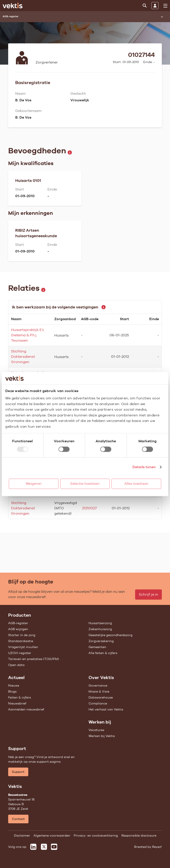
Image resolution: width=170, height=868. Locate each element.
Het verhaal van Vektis (106, 709)
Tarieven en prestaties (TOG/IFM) (34, 659)
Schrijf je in (148, 594)
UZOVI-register (20, 653)
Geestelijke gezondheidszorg (110, 635)
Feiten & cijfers (20, 697)
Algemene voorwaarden (52, 835)
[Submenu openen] (162, 17)
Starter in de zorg (22, 635)
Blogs (12, 691)
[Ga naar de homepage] (13, 6)
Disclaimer (22, 835)
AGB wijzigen (18, 629)
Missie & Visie (99, 691)
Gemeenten (97, 647)
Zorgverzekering (101, 641)
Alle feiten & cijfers (103, 653)
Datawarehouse (101, 697)
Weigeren (34, 484)
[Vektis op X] (44, 847)
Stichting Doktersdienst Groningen (23, 357)
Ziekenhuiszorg (100, 629)
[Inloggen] (155, 6)
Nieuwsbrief (17, 703)
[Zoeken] (145, 6)
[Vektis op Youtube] (54, 847)
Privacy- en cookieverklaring (96, 835)
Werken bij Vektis (102, 736)
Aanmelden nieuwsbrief (26, 709)
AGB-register (18, 623)
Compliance (98, 703)
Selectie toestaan (85, 484)
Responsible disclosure (139, 835)
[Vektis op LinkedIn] (33, 847)
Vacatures (96, 730)
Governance (98, 685)
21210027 (89, 508)
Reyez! (157, 847)
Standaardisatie (21, 641)
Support (18, 772)
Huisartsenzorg (100, 623)
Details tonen (144, 467)
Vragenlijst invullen (23, 647)
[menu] (165, 6)
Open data (16, 665)
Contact (18, 819)
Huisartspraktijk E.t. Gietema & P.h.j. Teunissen (28, 335)
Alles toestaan (136, 484)
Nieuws (14, 685)
